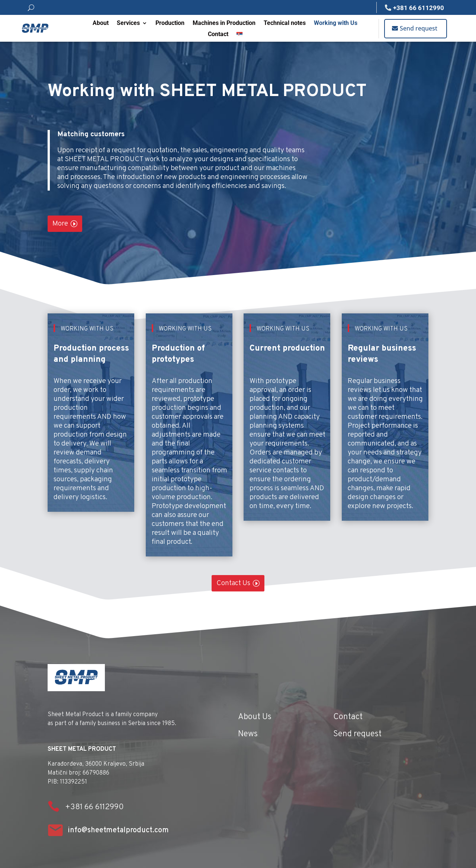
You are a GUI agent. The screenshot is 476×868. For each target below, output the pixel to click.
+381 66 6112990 (419, 8)
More (60, 224)
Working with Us (336, 23)
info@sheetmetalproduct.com (118, 830)
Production (170, 23)
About (101, 23)
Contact (218, 35)
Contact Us (233, 583)
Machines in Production (224, 23)
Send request (419, 28)
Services (128, 23)
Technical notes (285, 23)
